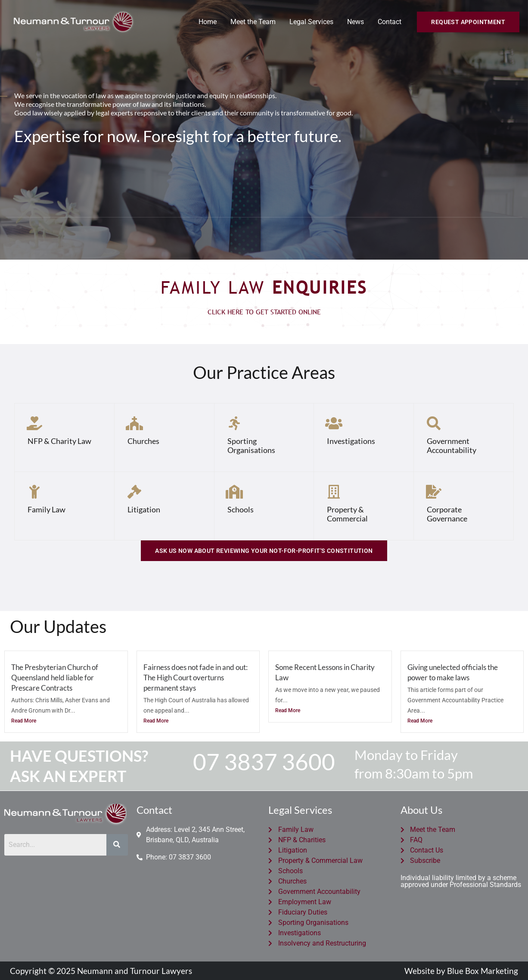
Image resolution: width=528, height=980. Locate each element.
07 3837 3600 (264, 761)
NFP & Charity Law (59, 441)
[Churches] (134, 423)
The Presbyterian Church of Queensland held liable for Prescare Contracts (55, 678)
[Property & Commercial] (334, 492)
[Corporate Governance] (434, 492)
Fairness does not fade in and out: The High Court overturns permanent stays (196, 678)
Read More (24, 721)
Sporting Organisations (251, 446)
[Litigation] (134, 492)
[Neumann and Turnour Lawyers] (73, 21)
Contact (390, 22)
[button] (468, 22)
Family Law (47, 509)
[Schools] (234, 492)
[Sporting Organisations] (234, 423)
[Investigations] (334, 423)
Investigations (351, 441)
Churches (143, 441)
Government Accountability (452, 446)
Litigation (144, 509)
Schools (241, 509)
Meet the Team (253, 22)
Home (208, 22)
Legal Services (311, 22)
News (356, 22)
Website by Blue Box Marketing (461, 971)
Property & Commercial (347, 514)
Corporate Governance (447, 514)
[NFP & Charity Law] (34, 423)
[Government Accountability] (434, 423)
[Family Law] (34, 492)
